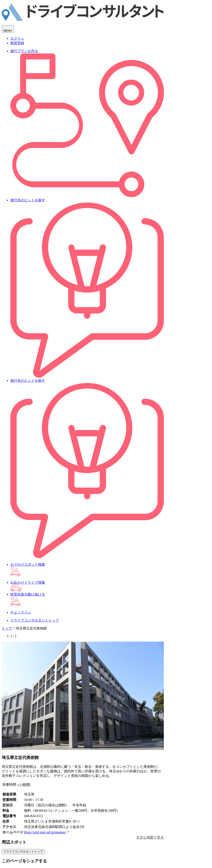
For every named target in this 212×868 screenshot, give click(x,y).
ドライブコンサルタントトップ (23, 851)
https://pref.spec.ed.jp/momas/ (47, 832)
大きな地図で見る (150, 837)
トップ (7, 628)
